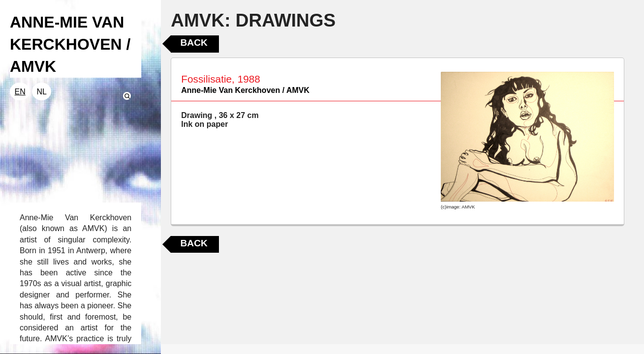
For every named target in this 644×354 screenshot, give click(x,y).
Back (194, 43)
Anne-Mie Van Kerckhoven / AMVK (245, 90)
